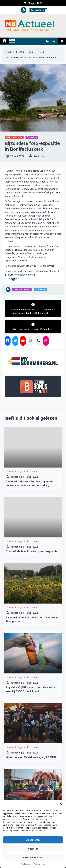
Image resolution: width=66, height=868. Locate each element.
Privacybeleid (39, 864)
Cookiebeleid (26, 864)
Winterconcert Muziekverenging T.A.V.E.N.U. (32, 757)
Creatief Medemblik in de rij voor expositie (32, 551)
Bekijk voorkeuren (33, 858)
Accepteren (33, 840)
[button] (61, 804)
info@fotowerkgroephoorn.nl (20, 275)
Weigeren (33, 849)
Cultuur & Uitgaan (14, 137)
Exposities (32, 137)
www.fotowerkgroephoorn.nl (44, 271)
